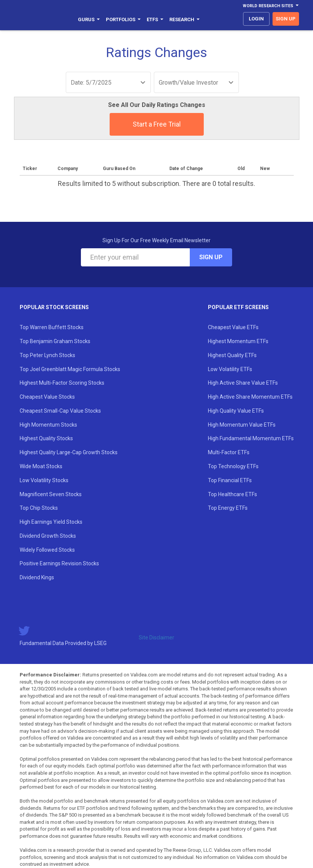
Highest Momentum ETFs (238, 341)
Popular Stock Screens (54, 307)
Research (184, 19)
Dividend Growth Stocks (48, 536)
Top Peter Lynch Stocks (47, 355)
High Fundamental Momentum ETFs (251, 438)
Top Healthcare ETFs (232, 494)
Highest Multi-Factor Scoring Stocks (62, 383)
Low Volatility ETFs (230, 369)
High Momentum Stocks (48, 425)
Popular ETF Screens (238, 307)
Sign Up (211, 257)
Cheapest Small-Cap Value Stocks (60, 411)
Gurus (89, 19)
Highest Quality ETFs (232, 355)
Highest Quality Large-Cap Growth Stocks (69, 452)
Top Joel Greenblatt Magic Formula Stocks (70, 369)
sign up (286, 19)
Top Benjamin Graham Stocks (55, 341)
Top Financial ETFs (230, 480)
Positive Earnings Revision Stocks (59, 563)
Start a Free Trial (157, 124)
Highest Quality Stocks (46, 438)
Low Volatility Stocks (44, 480)
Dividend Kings (37, 577)
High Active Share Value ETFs (243, 383)
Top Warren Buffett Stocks (52, 327)
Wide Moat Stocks (41, 466)
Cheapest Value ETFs (233, 327)
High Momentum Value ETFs (242, 425)
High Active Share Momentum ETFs (250, 397)
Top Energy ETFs (228, 508)
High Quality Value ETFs (236, 411)
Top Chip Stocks (39, 508)
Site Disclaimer (156, 637)
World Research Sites (271, 6)
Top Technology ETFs (233, 466)
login (256, 19)
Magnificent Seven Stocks (51, 494)
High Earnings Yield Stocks (51, 522)
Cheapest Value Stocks (47, 397)
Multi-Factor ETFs (229, 452)
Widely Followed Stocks (47, 550)
